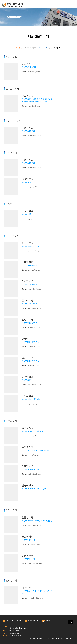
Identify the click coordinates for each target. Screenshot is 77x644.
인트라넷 (47, 621)
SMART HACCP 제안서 (12, 621)
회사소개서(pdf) (32, 621)
